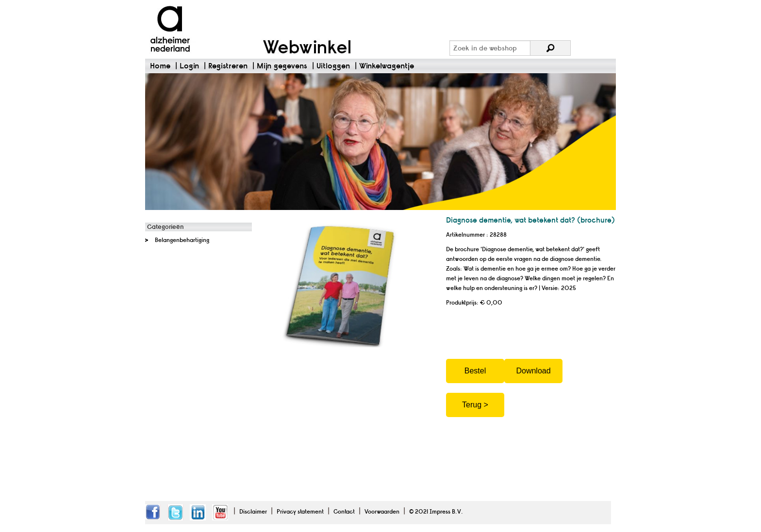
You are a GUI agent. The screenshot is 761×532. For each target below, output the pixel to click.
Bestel (475, 371)
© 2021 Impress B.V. (436, 511)
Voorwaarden (382, 511)
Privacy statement (300, 511)
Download (533, 371)
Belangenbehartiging (182, 240)
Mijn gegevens (282, 66)
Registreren (228, 66)
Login (189, 66)
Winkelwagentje (387, 66)
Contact (344, 511)
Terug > (475, 405)
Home (160, 66)
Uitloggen (333, 66)
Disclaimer (253, 511)
